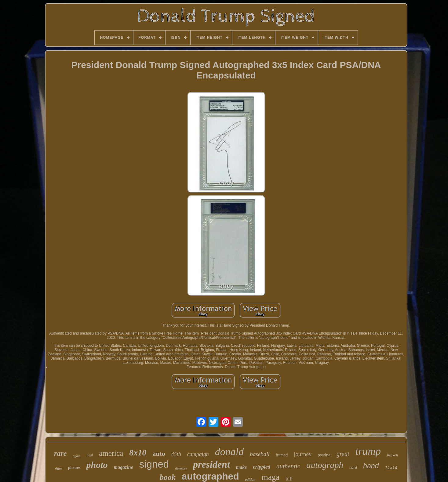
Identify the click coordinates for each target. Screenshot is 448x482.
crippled (262, 467)
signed (154, 464)
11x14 (391, 468)
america (111, 453)
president (211, 464)
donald (229, 452)
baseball (260, 454)
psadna (324, 455)
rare (60, 453)
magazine (124, 467)
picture (74, 468)
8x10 (138, 453)
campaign (198, 454)
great (343, 454)
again (76, 456)
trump (368, 451)
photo (97, 465)
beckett (393, 455)
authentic (288, 466)
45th (176, 454)
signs (58, 468)
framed (282, 455)
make (242, 467)
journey (303, 454)
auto (159, 453)
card (353, 468)
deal (90, 455)
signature (181, 468)
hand (371, 466)
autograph (325, 465)
